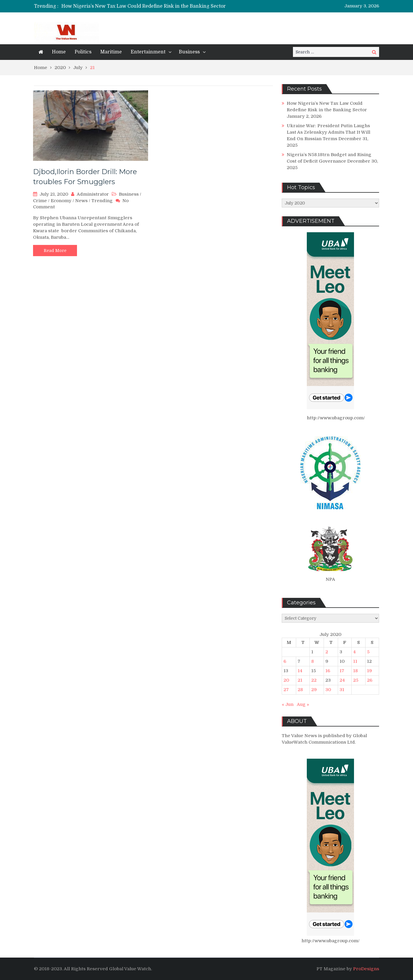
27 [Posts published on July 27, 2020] (286, 690)
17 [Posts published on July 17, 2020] (342, 671)
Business (189, 52)
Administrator (93, 194)
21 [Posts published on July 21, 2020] (300, 680)
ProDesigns (366, 969)
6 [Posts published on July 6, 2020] (285, 661)
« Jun (288, 704)
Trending (102, 201)
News (81, 201)
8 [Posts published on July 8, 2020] (313, 661)
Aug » (303, 704)
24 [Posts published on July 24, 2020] (342, 680)
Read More (55, 251)
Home (59, 52)
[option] (151, 6)
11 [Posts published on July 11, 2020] (355, 661)
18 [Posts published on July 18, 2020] (355, 671)
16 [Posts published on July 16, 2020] (328, 671)
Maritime (111, 52)
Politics (83, 52)
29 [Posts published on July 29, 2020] (314, 690)
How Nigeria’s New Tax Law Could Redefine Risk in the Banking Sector (144, 6)
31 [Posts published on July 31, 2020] (342, 690)
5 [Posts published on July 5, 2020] (368, 652)
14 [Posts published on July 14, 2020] (300, 671)
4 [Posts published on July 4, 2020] (354, 652)
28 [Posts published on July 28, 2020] (300, 690)
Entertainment (148, 52)
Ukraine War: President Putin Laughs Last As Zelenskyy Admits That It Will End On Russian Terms (328, 132)
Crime (40, 201)
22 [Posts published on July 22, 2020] (314, 680)
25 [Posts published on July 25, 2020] (356, 680)
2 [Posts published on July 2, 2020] (327, 652)
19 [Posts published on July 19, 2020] (369, 671)
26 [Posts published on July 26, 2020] (370, 680)
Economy (61, 201)
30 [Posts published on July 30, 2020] (328, 690)
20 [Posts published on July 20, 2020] (286, 680)
